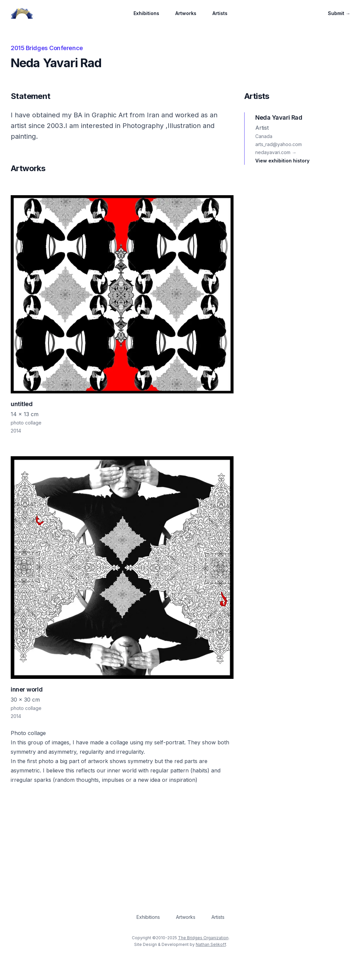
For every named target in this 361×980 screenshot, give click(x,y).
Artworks (186, 13)
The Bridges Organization (203, 938)
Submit (339, 13)
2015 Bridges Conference (47, 48)
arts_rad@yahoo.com (279, 144)
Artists (220, 13)
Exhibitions (146, 13)
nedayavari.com (276, 152)
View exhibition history (282, 161)
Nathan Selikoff (211, 944)
